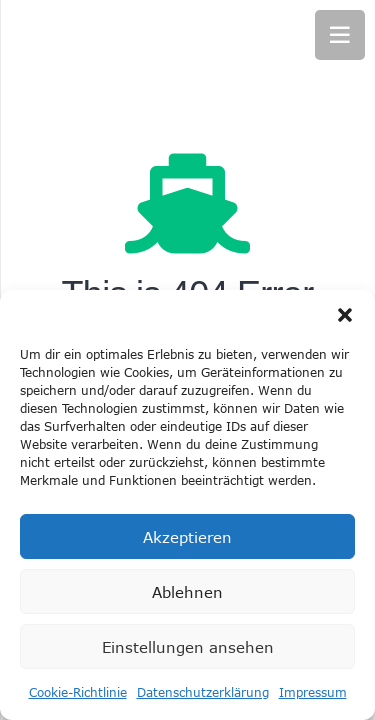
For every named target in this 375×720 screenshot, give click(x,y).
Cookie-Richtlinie (78, 692)
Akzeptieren (187, 537)
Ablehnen (187, 592)
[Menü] (340, 35)
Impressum (313, 692)
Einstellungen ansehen (188, 647)
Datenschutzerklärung (203, 692)
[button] (345, 315)
